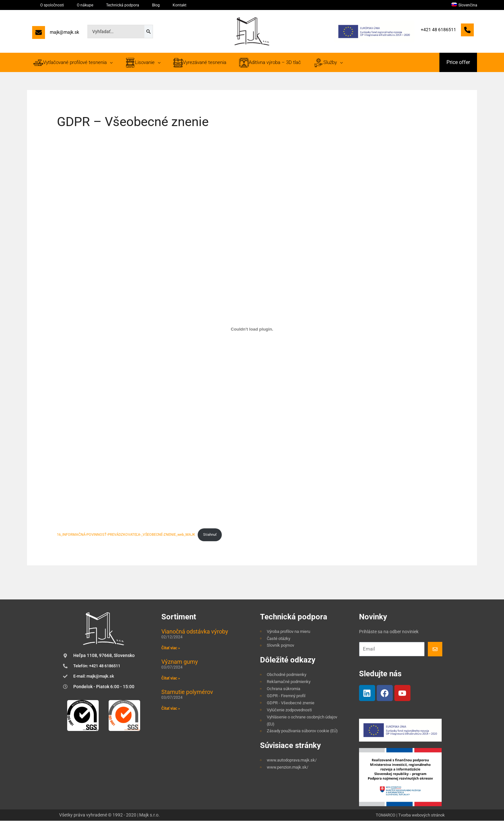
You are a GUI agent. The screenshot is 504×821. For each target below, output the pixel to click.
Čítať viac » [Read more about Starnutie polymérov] (171, 709)
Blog (125, 5)
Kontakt (141, 5)
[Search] (148, 32)
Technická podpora (100, 5)
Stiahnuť (211, 535)
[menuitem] (467, 5)
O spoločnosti (46, 5)
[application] (108, 62)
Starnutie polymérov (187, 693)
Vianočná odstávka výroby (195, 632)
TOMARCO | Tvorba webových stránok (407, 816)
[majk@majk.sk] (56, 34)
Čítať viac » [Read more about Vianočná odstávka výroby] (171, 649)
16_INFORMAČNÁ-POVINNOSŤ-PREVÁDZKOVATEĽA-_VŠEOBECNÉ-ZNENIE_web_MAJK (126, 535)
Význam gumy (180, 662)
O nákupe (71, 5)
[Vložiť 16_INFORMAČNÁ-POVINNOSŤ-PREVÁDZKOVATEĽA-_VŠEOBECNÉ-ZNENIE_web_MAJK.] (252, 329)
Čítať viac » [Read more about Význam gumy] (171, 679)
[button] (458, 62)
